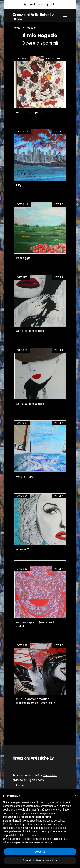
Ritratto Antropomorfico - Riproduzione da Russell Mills (35, 701)
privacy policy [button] (48, 806)
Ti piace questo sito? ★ (35, 778)
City (19, 185)
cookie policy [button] (57, 821)
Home (16, 28)
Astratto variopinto (29, 112)
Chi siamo (19, 785)
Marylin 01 (23, 549)
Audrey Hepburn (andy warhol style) (37, 624)
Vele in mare (25, 477)
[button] (75, 795)
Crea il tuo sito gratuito (40, 4)
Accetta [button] (40, 852)
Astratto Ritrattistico (30, 331)
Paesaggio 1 (24, 258)
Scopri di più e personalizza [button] (40, 860)
